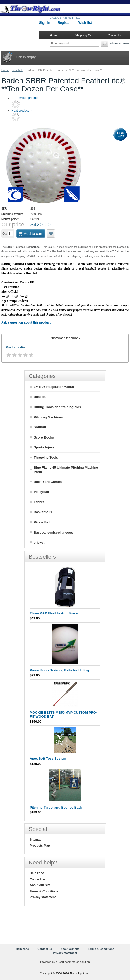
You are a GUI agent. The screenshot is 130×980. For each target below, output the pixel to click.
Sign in (45, 23)
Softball (40, 427)
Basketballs (43, 512)
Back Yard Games (48, 482)
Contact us (38, 879)
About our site (40, 885)
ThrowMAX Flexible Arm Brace (54, 613)
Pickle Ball (42, 522)
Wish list (85, 23)
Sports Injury (44, 447)
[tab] (65, 338)
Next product (22, 111)
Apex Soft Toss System (48, 759)
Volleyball (41, 492)
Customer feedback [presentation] (65, 338)
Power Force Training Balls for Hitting (59, 670)
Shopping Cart (84, 35)
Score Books (44, 437)
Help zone (37, 873)
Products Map (40, 846)
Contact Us (115, 35)
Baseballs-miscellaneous (54, 532)
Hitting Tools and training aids (57, 407)
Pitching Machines (48, 417)
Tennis (39, 502)
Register (64, 23)
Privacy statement (43, 897)
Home (5, 70)
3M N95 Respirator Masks (54, 387)
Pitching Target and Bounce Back (56, 807)
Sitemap (36, 840)
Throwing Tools (46, 458)
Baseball (17, 70)
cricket (39, 542)
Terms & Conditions (44, 891)
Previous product (25, 98)
